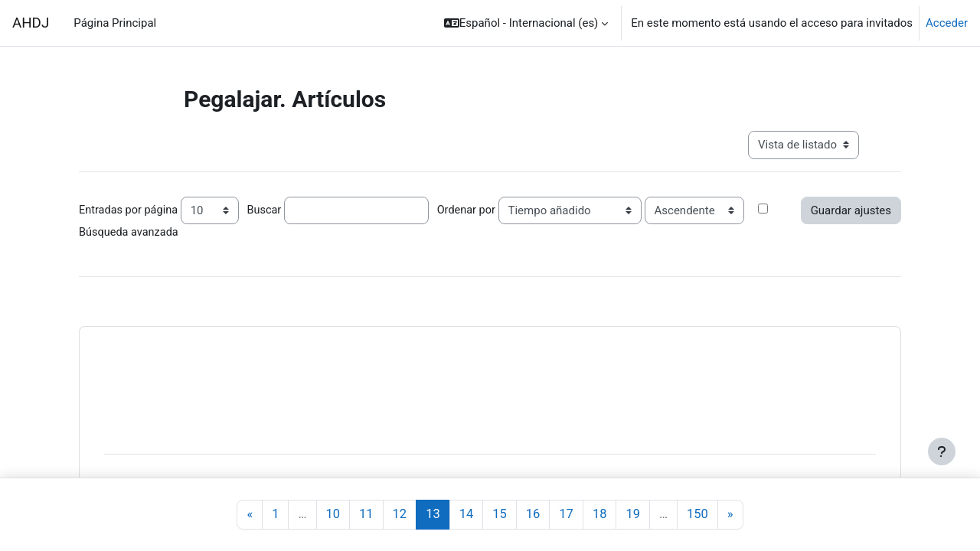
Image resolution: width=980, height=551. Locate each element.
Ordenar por (473, 210)
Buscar (269, 210)
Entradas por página (130, 210)
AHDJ (31, 23)
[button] (526, 23)
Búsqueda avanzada (130, 233)
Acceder (947, 23)
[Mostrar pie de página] (942, 452)
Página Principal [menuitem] (115, 23)
